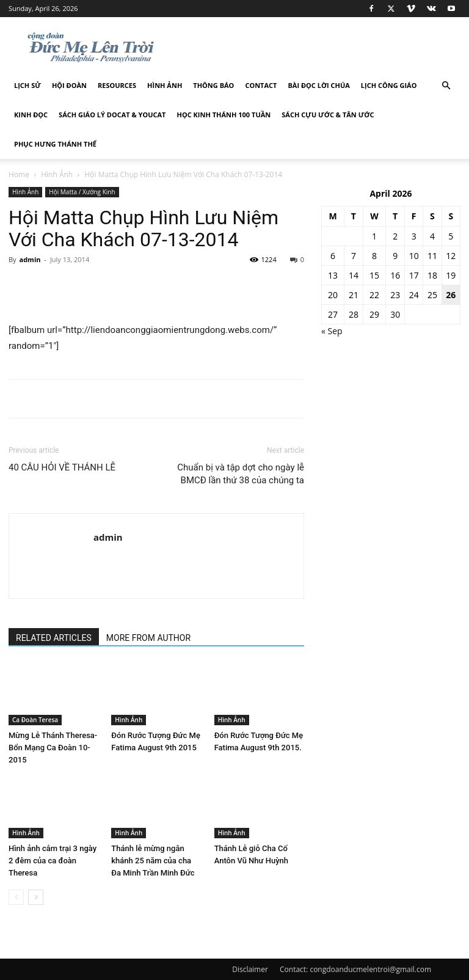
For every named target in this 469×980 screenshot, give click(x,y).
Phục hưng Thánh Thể (55, 144)
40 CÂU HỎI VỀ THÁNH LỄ (62, 467)
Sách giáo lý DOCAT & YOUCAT (112, 115)
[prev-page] (16, 897)
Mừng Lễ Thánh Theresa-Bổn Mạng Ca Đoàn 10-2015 (53, 748)
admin (30, 259)
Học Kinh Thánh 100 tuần (224, 115)
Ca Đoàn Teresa (35, 720)
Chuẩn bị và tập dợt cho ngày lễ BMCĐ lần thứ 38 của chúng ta (241, 474)
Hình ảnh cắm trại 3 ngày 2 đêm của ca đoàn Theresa (53, 861)
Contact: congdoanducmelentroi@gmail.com (355, 969)
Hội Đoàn (69, 85)
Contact (261, 85)
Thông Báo (213, 85)
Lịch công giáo (389, 85)
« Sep (332, 331)
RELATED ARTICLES (54, 638)
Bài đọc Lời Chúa (318, 85)
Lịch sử (27, 85)
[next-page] (36, 897)
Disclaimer (250, 969)
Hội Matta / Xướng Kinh (82, 192)
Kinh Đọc (31, 115)
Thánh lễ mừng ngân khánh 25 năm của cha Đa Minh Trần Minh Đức (153, 861)
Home (19, 174)
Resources (117, 85)
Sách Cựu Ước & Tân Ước (328, 115)
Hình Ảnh (165, 85)
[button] (446, 86)
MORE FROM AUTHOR (148, 638)
